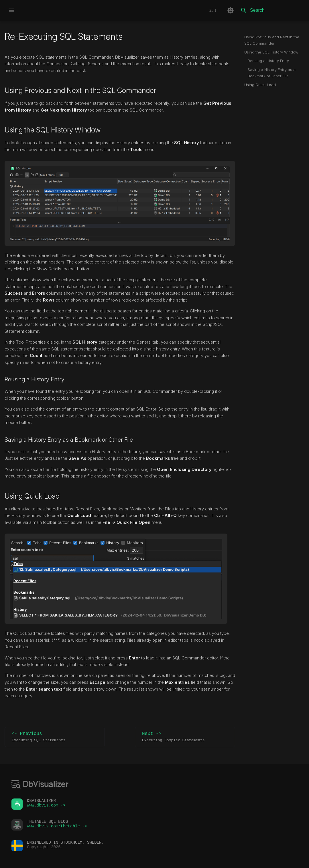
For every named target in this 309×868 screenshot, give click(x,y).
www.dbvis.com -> (46, 807)
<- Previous (55, 737)
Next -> (185, 737)
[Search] (271, 10)
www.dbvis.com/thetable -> (57, 828)
